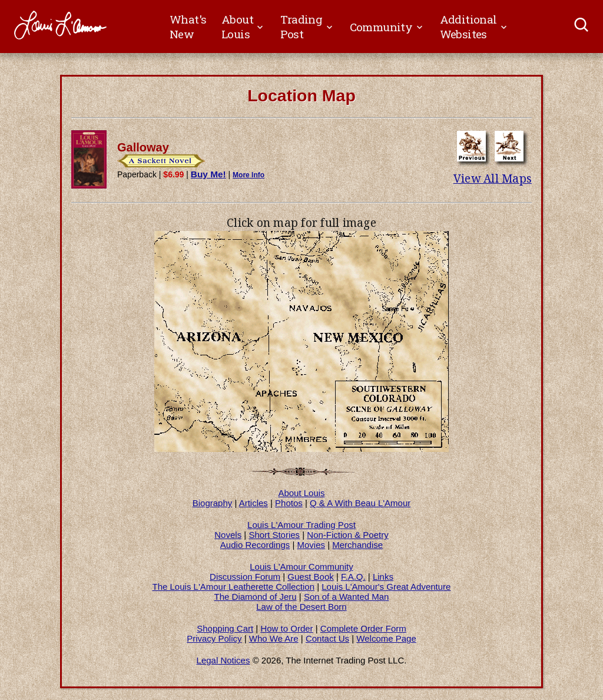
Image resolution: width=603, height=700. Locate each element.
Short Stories (274, 535)
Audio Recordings (255, 545)
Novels (228, 535)
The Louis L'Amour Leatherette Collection (234, 587)
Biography (213, 503)
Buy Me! (208, 174)
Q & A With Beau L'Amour (360, 503)
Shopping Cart (225, 628)
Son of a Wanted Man (347, 597)
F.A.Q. (353, 577)
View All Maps (493, 179)
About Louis (301, 493)
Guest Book (310, 577)
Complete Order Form (363, 628)
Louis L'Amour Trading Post (301, 525)
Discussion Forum (245, 577)
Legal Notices (223, 660)
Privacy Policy (214, 638)
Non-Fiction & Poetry (347, 535)
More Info (249, 175)
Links (383, 577)
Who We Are (274, 638)
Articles (254, 503)
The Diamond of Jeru (256, 597)
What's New (188, 27)
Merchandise (357, 545)
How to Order (286, 628)
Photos (289, 503)
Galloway (143, 147)
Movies (312, 545)
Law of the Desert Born (301, 607)
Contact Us (327, 638)
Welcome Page (386, 638)
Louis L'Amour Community (301, 567)
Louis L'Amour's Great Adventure (386, 587)
